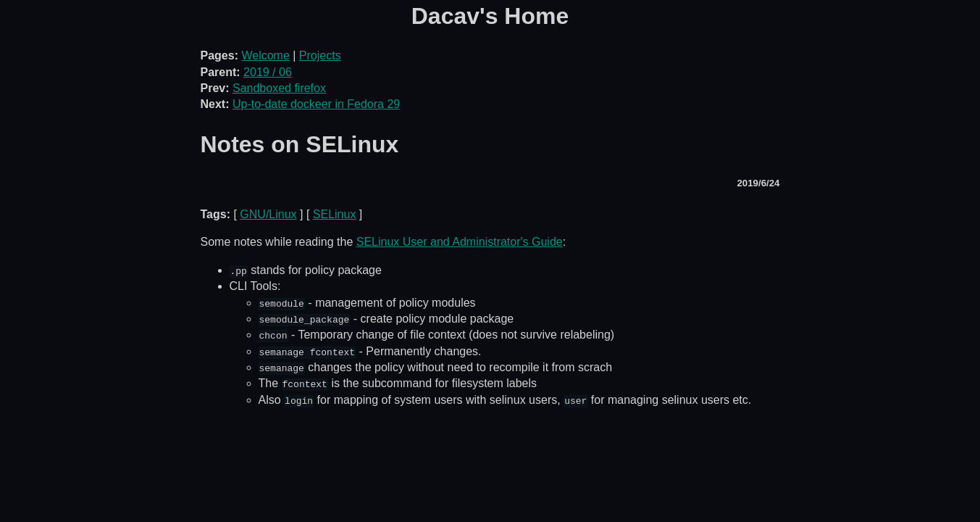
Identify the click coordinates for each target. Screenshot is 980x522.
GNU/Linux (268, 214)
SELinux (335, 214)
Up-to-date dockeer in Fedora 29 (316, 104)
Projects (320, 55)
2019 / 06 (268, 72)
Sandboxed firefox (279, 88)
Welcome (265, 55)
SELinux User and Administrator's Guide (460, 242)
